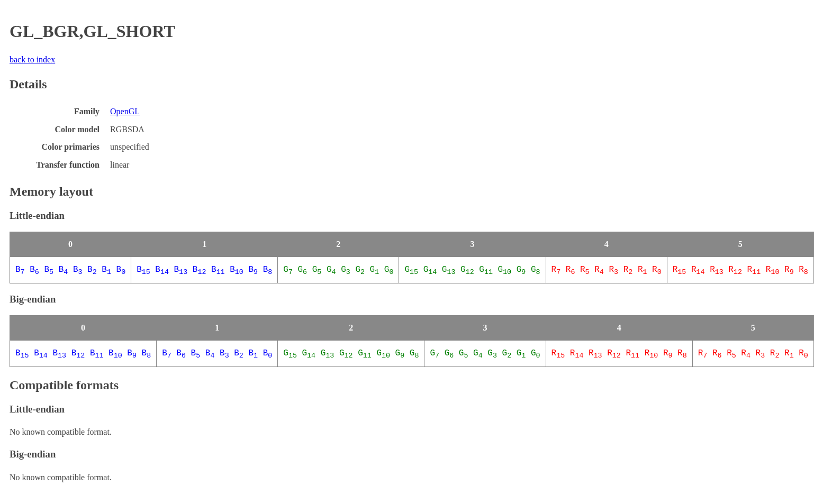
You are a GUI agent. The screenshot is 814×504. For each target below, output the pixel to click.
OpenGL (125, 111)
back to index (32, 59)
